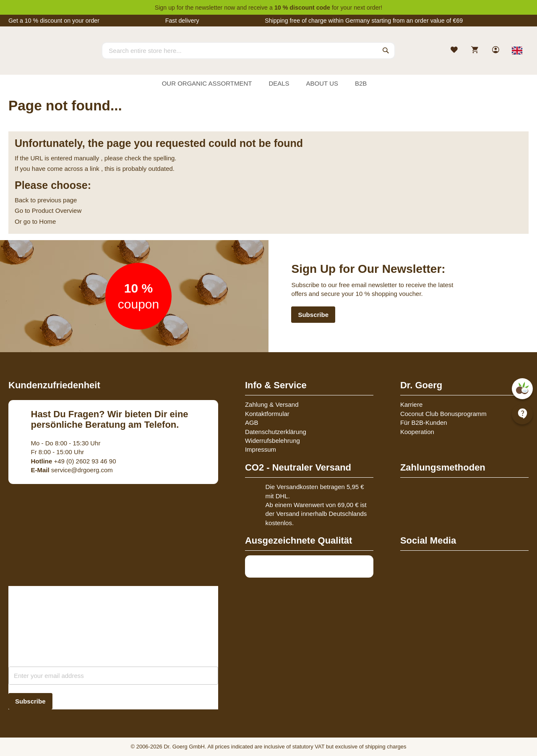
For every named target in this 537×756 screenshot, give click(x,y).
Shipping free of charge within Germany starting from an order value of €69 (364, 21)
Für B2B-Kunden (424, 422)
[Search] (386, 50)
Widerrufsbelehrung (272, 441)
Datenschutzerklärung (276, 432)
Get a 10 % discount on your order (54, 21)
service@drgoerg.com (72, 470)
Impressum (261, 449)
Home (47, 221)
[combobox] (248, 50)
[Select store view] (517, 50)
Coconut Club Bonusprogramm (443, 414)
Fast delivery (182, 21)
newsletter (209, 8)
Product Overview (57, 211)
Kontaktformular (267, 414)
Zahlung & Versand (272, 404)
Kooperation (417, 432)
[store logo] (40, 58)
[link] (497, 51)
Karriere (411, 404)
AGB (252, 422)
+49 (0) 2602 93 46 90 (74, 461)
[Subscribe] (30, 701)
